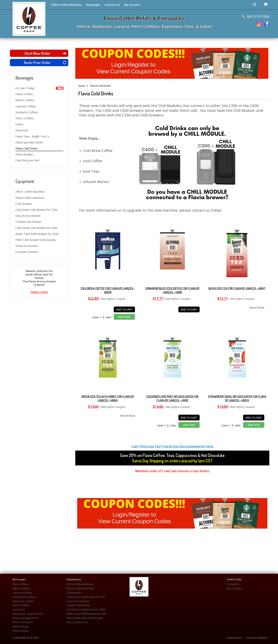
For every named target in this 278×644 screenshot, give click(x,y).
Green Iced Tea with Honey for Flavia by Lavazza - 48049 (108, 398)
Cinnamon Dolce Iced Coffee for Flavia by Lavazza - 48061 (172, 290)
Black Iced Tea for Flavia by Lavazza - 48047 (237, 288)
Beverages (93, 5)
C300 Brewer (24, 204)
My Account (132, 5)
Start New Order (46, 53)
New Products (21, 627)
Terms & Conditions (256, 638)
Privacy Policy (234, 638)
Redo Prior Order (45, 62)
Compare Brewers (27, 252)
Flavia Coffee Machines (30, 198)
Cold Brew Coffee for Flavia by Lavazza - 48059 (108, 290)
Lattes (19, 124)
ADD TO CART (124, 309)
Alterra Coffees (25, 100)
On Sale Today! (39, 88)
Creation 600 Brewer (28, 222)
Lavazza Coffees (26, 106)
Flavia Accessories (27, 246)
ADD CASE (124, 317)
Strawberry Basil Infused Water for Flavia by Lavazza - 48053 (237, 398)
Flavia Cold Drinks (27, 148)
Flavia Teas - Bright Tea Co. (33, 136)
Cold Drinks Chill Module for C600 (36, 228)
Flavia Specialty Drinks (29, 142)
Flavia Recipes (24, 154)
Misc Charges (235, 588)
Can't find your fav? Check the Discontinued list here (172, 446)
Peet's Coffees (25, 118)
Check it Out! (39, 292)
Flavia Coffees (24, 94)
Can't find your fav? (27, 160)
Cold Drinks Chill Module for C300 (36, 210)
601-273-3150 (256, 17)
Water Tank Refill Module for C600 (37, 234)
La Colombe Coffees (24, 597)
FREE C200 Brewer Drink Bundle (36, 240)
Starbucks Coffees (27, 112)
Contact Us (112, 5)
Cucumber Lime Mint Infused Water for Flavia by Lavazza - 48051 (172, 398)
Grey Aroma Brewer (28, 216)
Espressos (22, 130)
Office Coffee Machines (66, 5)
